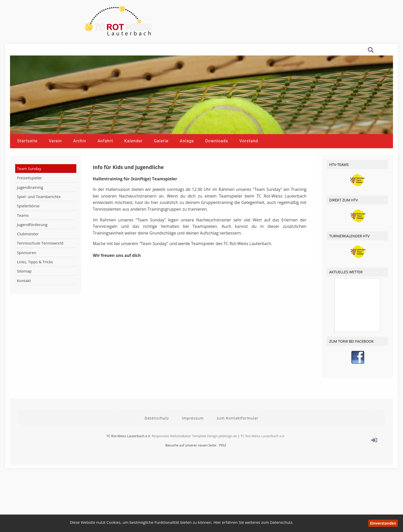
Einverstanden (383, 523)
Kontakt (24, 301)
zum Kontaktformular (238, 434)
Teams (23, 236)
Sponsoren (27, 273)
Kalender (134, 161)
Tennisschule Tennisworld (40, 264)
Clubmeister (28, 254)
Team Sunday (29, 189)
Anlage (187, 161)
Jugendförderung (32, 245)
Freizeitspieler (30, 198)
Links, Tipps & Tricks (35, 282)
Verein (55, 161)
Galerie (161, 161)
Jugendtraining (30, 208)
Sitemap (24, 292)
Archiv (80, 161)
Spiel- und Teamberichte (39, 217)
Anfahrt (105, 161)
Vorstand (249, 161)
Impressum (193, 434)
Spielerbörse (28, 226)
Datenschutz (157, 434)
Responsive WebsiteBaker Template (179, 452)
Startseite (27, 161)
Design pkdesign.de (222, 452)
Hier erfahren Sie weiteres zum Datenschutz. (254, 522)
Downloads (217, 161)
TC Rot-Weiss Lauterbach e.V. (263, 452)
